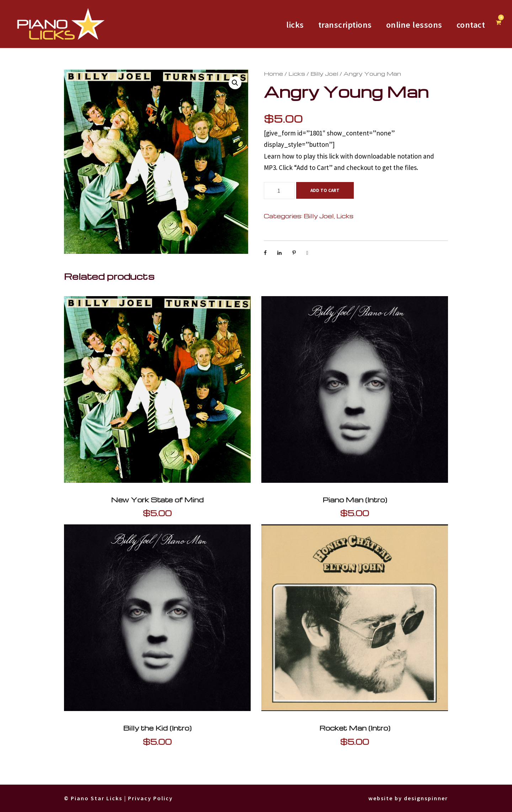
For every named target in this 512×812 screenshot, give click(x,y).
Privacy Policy (158, 798)
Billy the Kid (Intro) (157, 728)
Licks (287, 74)
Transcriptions (333, 25)
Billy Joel (306, 74)
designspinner (424, 798)
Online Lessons (408, 25)
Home (270, 74)
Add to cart (326, 190)
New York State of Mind (157, 500)
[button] (235, 83)
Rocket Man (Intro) (355, 728)
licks (280, 25)
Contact (469, 25)
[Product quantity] (279, 191)
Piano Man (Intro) (355, 500)
